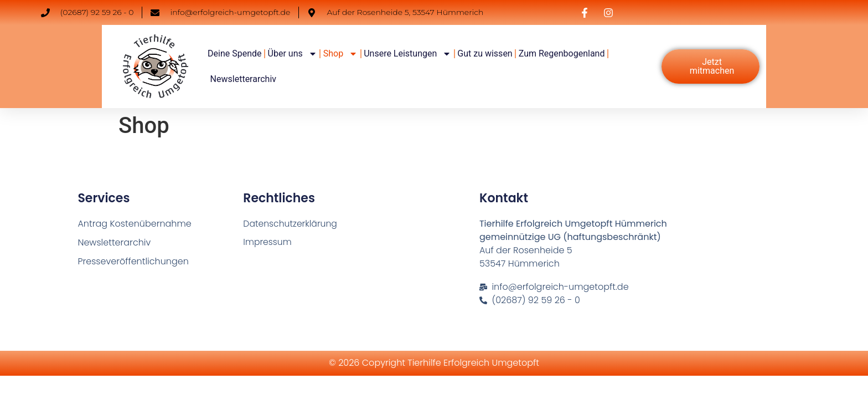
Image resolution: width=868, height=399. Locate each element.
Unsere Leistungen (407, 54)
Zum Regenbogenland (562, 53)
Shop (340, 54)
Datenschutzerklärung (291, 224)
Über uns (293, 54)
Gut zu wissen (485, 53)
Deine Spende (234, 53)
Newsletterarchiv (243, 79)
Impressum (268, 242)
